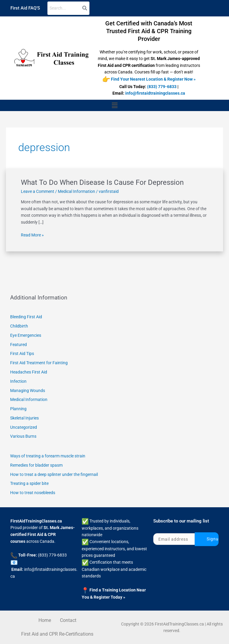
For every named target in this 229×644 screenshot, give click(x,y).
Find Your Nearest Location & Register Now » (153, 79)
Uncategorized (24, 427)
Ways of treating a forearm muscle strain (48, 456)
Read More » (32, 235)
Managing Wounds (28, 391)
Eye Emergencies (26, 335)
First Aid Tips (22, 353)
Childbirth (19, 326)
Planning (18, 409)
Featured (18, 345)
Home (45, 620)
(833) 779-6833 (162, 87)
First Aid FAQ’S (25, 8)
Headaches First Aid (29, 372)
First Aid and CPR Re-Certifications (57, 634)
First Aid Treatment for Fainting (39, 363)
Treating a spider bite (29, 483)
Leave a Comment (38, 191)
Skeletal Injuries (24, 418)
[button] (114, 105)
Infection (18, 381)
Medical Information (76, 191)
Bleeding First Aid (26, 317)
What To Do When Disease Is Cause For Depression (102, 182)
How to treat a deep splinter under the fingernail (54, 474)
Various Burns (23, 436)
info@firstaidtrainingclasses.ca (155, 93)
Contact (68, 620)
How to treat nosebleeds (33, 493)
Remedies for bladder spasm (36, 465)
